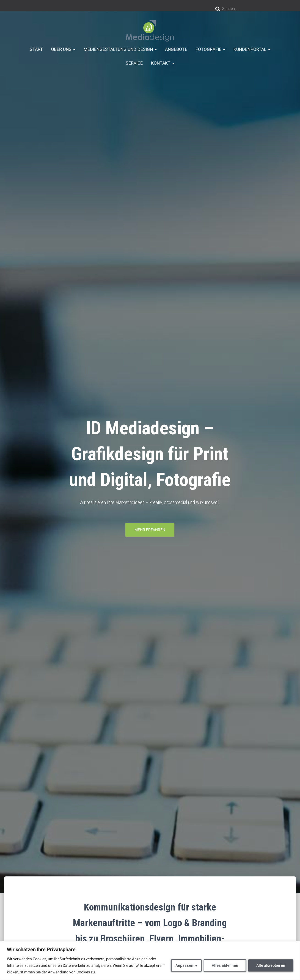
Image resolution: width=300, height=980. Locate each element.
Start (36, 49)
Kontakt (163, 63)
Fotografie (210, 49)
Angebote (176, 49)
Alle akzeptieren (271, 965)
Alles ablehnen (225, 965)
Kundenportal (252, 49)
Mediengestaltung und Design (120, 49)
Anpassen (184, 965)
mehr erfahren (150, 530)
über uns (63, 49)
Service (134, 63)
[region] (150, 961)
